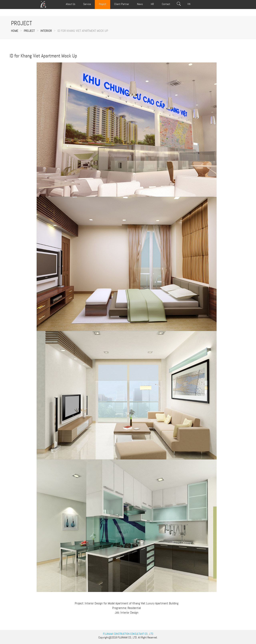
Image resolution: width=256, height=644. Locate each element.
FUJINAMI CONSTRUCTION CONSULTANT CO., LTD (128, 634)
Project (29, 31)
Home (15, 31)
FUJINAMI (123, 637)
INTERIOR (46, 31)
